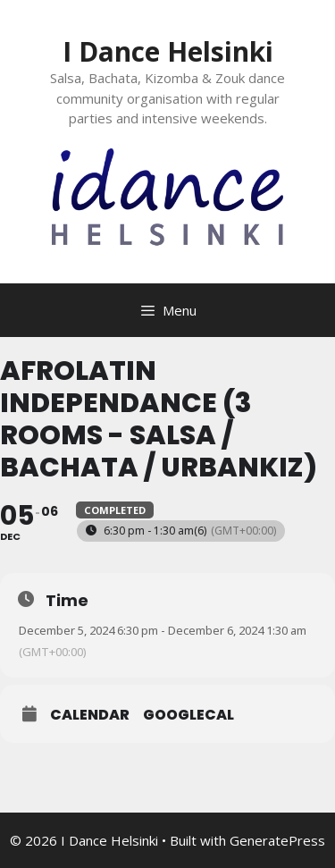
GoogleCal (188, 715)
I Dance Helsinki (168, 51)
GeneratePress (277, 840)
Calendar (90, 715)
